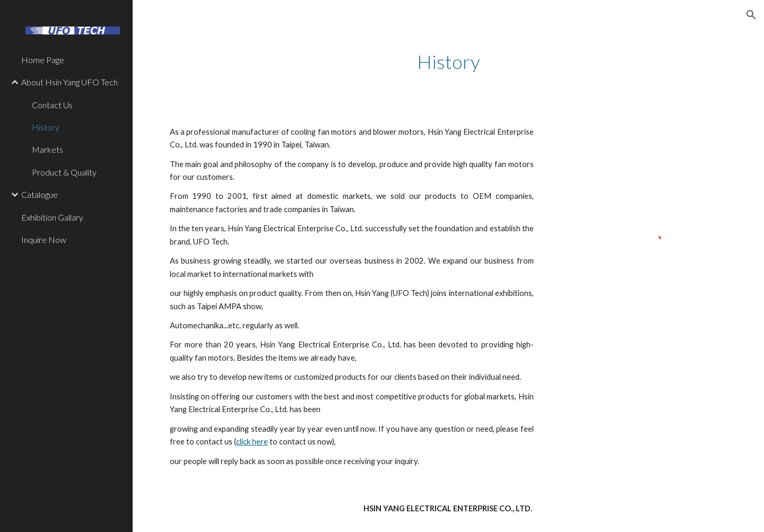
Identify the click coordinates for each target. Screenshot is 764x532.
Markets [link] (47, 149)
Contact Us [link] (52, 105)
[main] (449, 62)
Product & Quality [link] (64, 172)
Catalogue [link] (40, 194)
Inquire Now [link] (44, 239)
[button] (751, 15)
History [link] (46, 127)
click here (252, 442)
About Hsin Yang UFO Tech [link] (70, 82)
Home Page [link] (43, 60)
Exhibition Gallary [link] (52, 217)
